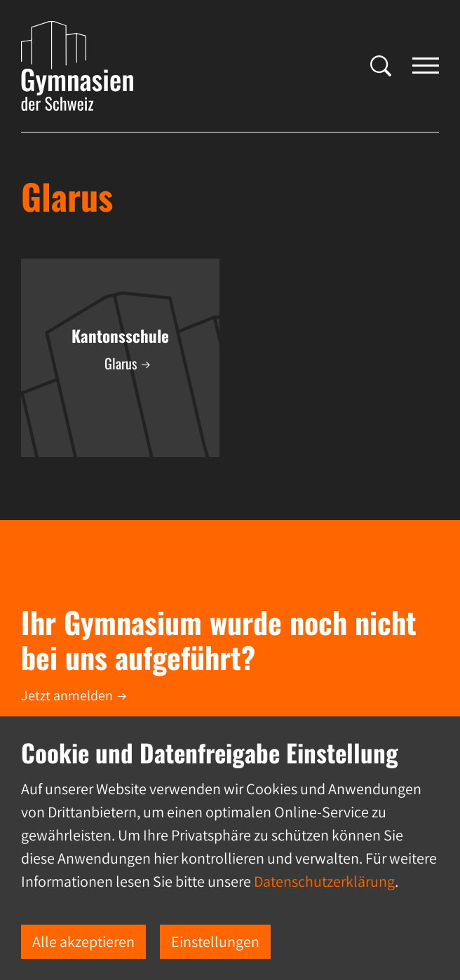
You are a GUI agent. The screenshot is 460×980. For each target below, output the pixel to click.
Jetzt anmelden (67, 695)
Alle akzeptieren (83, 941)
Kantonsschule (120, 336)
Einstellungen (215, 941)
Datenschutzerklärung (324, 881)
